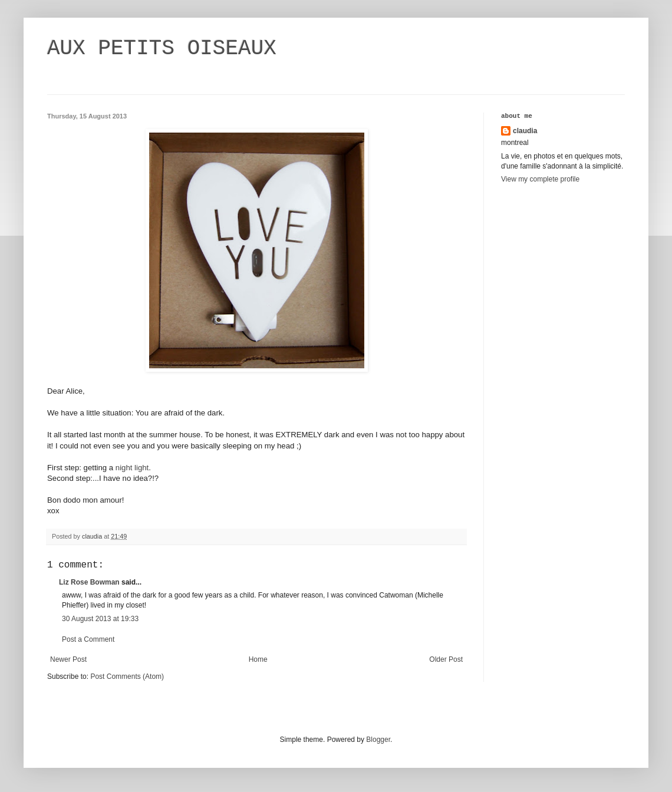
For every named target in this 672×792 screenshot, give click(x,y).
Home (258, 659)
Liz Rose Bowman (89, 582)
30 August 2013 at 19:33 (100, 619)
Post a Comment (88, 639)
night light (132, 468)
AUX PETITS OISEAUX (162, 49)
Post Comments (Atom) (127, 676)
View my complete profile (540, 179)
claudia (525, 131)
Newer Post (68, 659)
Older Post (446, 659)
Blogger (378, 740)
